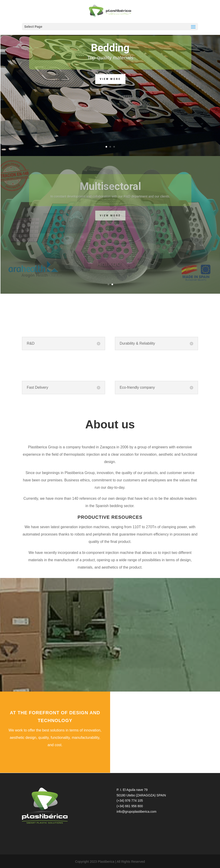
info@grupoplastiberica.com (136, 812)
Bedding (110, 48)
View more (110, 79)
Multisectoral (110, 186)
